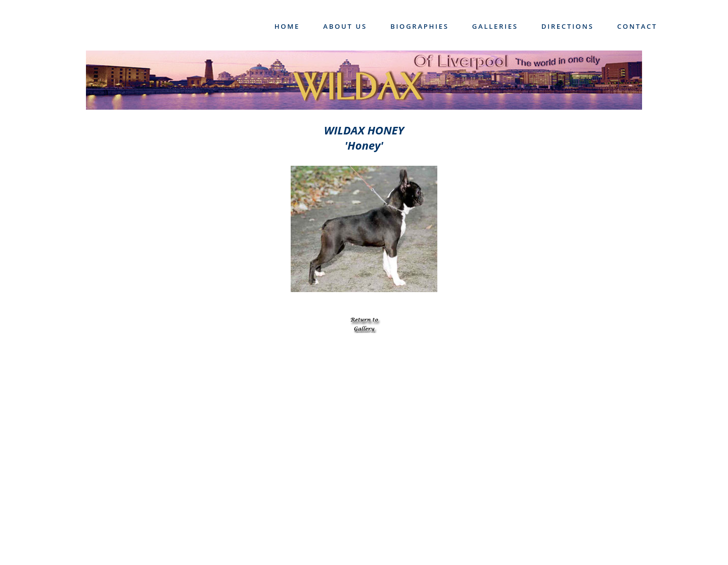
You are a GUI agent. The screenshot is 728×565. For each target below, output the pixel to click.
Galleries (495, 26)
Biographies (420, 26)
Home (287, 26)
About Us (345, 26)
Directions (568, 26)
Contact (638, 26)
